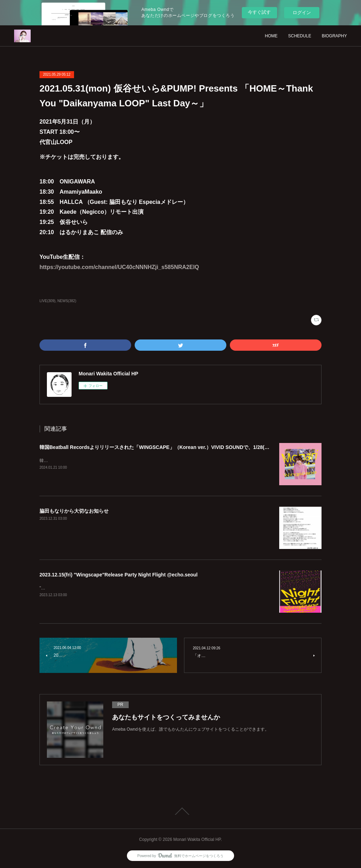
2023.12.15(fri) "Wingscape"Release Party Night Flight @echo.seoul (119, 575)
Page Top (180, 811)
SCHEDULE (299, 36)
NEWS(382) (67, 301)
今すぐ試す (259, 12)
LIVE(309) (47, 301)
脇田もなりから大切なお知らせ (74, 511)
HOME (271, 36)
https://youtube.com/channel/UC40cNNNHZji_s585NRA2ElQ (119, 267)
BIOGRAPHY (334, 36)
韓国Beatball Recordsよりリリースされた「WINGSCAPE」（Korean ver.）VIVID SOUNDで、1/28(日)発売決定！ (168, 447)
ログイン (302, 13)
